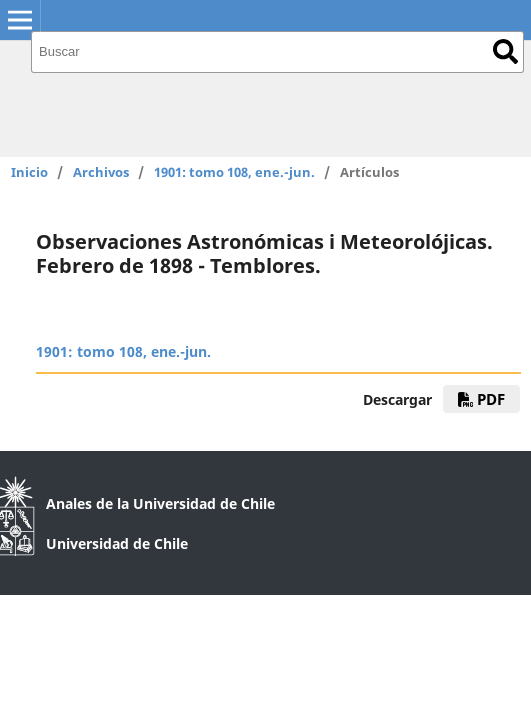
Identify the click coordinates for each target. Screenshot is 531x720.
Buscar (505, 51)
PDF (481, 399)
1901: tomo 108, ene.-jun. (234, 172)
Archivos (101, 172)
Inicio (29, 172)
